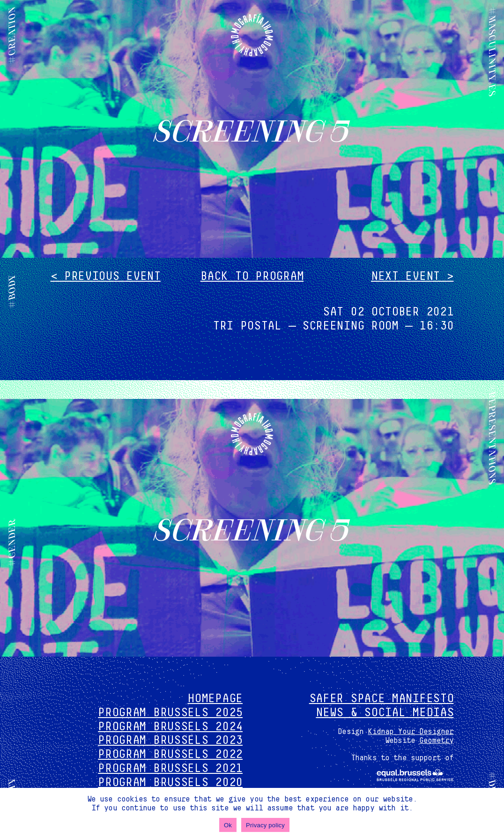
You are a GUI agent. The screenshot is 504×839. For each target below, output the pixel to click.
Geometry (436, 741)
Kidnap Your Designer (411, 732)
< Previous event (106, 276)
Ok (228, 825)
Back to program (252, 276)
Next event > (412, 276)
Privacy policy (265, 825)
